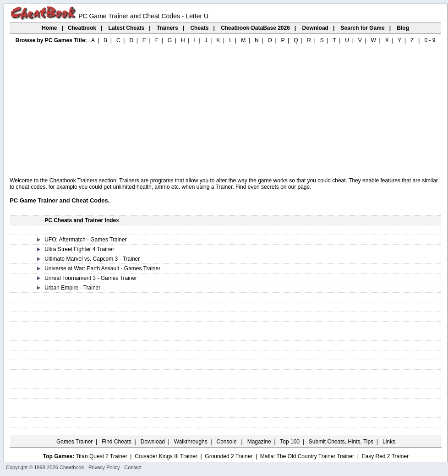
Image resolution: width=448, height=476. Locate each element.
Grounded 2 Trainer (229, 456)
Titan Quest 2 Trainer (101, 456)
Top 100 (290, 442)
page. (305, 187)
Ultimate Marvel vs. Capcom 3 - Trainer (92, 259)
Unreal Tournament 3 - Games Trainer (91, 278)
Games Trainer (74, 442)
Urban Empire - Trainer (72, 288)
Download (153, 442)
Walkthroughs (191, 442)
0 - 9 (430, 40)
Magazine (259, 442)
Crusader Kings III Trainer (166, 456)
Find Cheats (117, 442)
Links (389, 442)
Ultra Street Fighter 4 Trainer (79, 249)
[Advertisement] (225, 111)
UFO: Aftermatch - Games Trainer (85, 240)
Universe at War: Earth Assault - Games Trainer (102, 268)
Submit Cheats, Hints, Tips (341, 442)
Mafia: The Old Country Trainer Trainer (307, 456)
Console (227, 442)
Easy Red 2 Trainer (385, 456)
